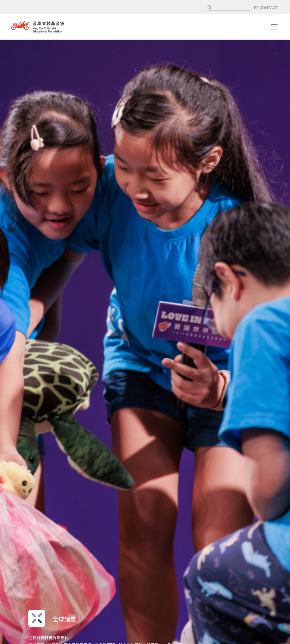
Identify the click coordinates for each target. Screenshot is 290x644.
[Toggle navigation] (274, 27)
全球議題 (67, 618)
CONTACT (269, 7)
